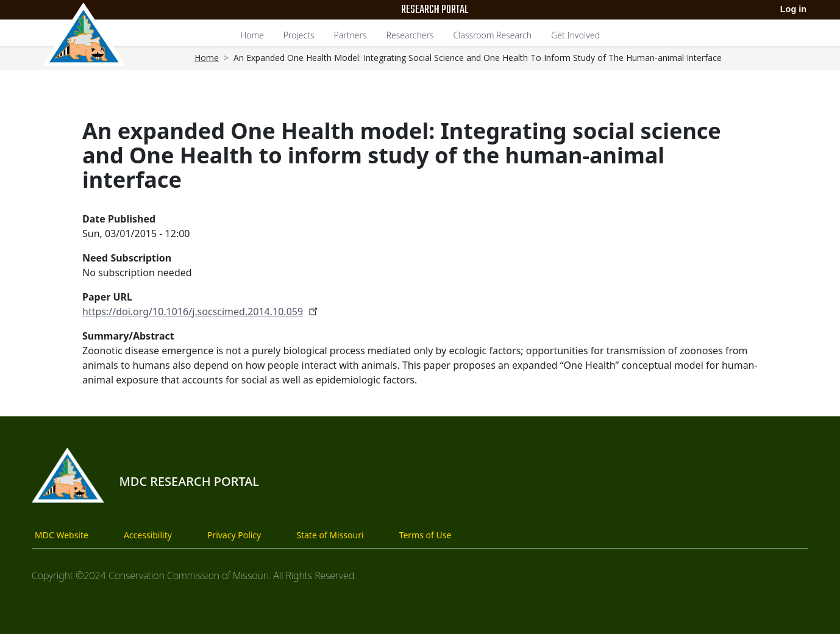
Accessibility (148, 535)
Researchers (410, 35)
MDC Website (62, 535)
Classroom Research (493, 35)
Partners (350, 35)
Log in (793, 9)
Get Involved (575, 35)
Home (252, 35)
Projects (299, 35)
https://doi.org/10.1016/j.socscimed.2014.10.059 (201, 312)
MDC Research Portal (189, 481)
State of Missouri (330, 535)
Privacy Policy (234, 535)
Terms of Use (425, 535)
